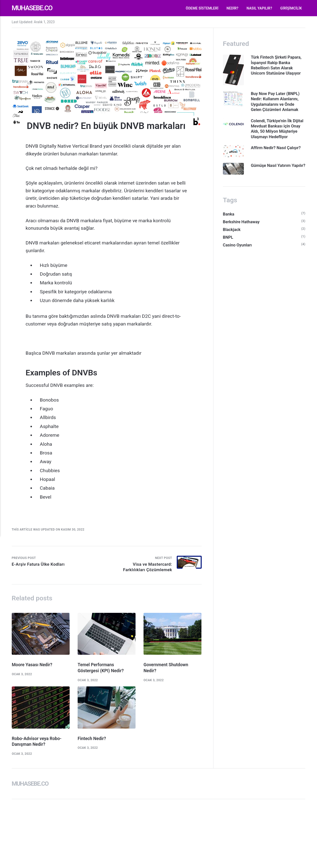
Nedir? (233, 8)
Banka (229, 222)
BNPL (228, 246)
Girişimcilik (291, 8)
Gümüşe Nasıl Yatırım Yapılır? (272, 176)
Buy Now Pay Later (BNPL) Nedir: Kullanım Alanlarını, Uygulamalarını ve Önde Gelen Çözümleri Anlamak (277, 103)
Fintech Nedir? (92, 740)
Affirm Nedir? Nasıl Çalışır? (277, 155)
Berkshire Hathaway (242, 230)
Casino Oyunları (238, 254)
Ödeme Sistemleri (202, 8)
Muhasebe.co (33, 8)
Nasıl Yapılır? (259, 8)
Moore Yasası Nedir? (33, 666)
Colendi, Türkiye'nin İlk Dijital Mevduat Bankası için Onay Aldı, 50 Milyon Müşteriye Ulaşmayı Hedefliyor (278, 133)
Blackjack (232, 238)
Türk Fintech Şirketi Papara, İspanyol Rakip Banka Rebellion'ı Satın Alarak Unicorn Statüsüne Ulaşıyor (278, 65)
